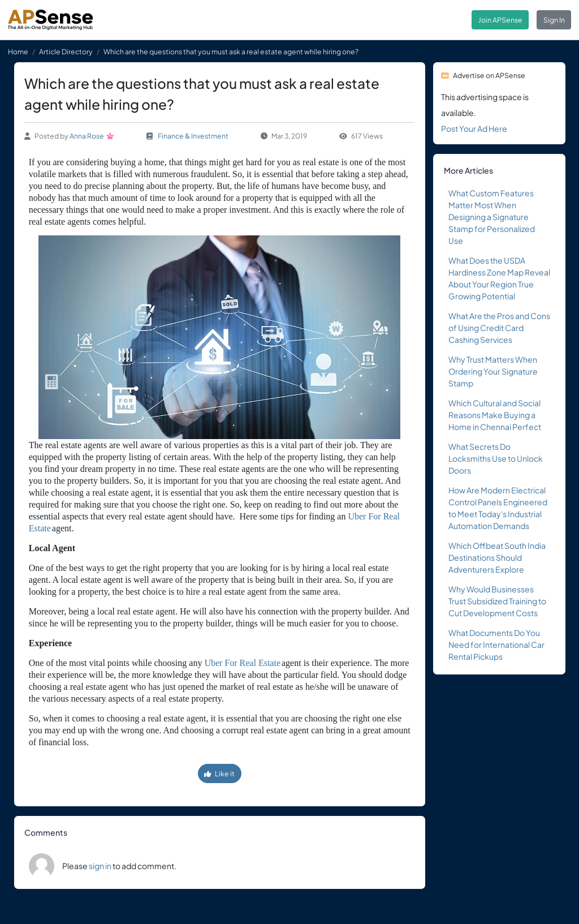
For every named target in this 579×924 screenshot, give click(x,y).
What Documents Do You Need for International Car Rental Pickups (496, 644)
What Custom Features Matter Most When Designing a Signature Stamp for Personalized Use (492, 217)
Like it (219, 773)
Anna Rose (87, 136)
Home (18, 51)
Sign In (554, 20)
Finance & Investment (193, 136)
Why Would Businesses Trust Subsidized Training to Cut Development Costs (497, 601)
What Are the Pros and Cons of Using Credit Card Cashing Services (499, 328)
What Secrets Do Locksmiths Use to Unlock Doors (496, 458)
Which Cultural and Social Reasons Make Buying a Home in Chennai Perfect (495, 415)
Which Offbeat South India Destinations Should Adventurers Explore (497, 557)
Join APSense (500, 20)
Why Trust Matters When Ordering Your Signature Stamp (493, 371)
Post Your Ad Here (474, 128)
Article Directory (66, 51)
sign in (100, 866)
